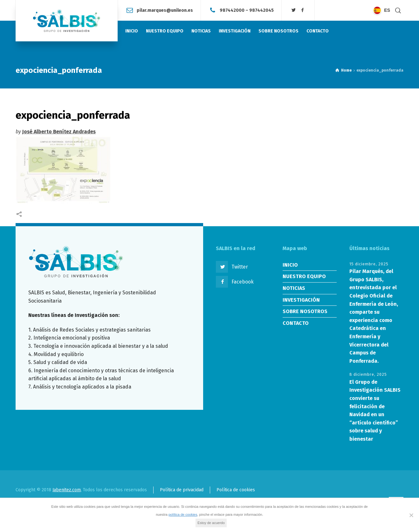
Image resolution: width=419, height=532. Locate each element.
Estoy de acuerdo (211, 523)
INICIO (290, 265)
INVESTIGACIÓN (301, 300)
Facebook (243, 282)
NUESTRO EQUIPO (304, 276)
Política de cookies (236, 490)
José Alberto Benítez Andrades (59, 132)
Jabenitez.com (67, 490)
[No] (411, 515)
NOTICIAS (294, 288)
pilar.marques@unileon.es (165, 10)
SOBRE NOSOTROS (305, 311)
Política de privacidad (182, 490)
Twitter (240, 267)
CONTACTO (296, 323)
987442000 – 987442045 (247, 10)
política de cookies (183, 514)
